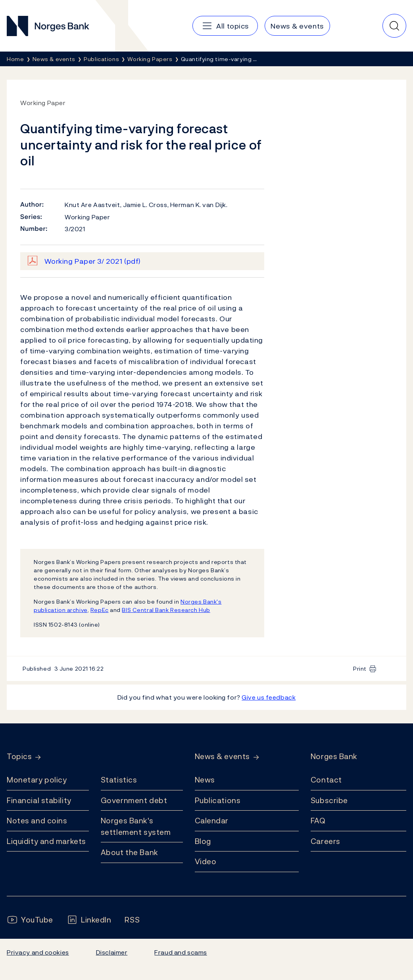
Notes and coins (37, 821)
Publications (218, 800)
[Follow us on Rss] (132, 920)
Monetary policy (37, 780)
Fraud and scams (181, 952)
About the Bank (130, 852)
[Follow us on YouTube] (30, 920)
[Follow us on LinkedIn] (89, 920)
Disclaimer (112, 952)
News (205, 780)
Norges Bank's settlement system (136, 826)
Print (360, 668)
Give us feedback (269, 697)
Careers (326, 841)
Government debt (134, 800)
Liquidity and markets (46, 841)
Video (206, 861)
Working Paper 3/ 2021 (93, 261)
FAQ (318, 821)
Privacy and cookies (38, 952)
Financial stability (39, 800)
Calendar (212, 821)
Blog (203, 841)
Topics (19, 757)
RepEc (100, 610)
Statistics (119, 780)
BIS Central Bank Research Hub (166, 610)
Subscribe (329, 800)
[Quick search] (394, 26)
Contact (326, 780)
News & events (222, 757)
